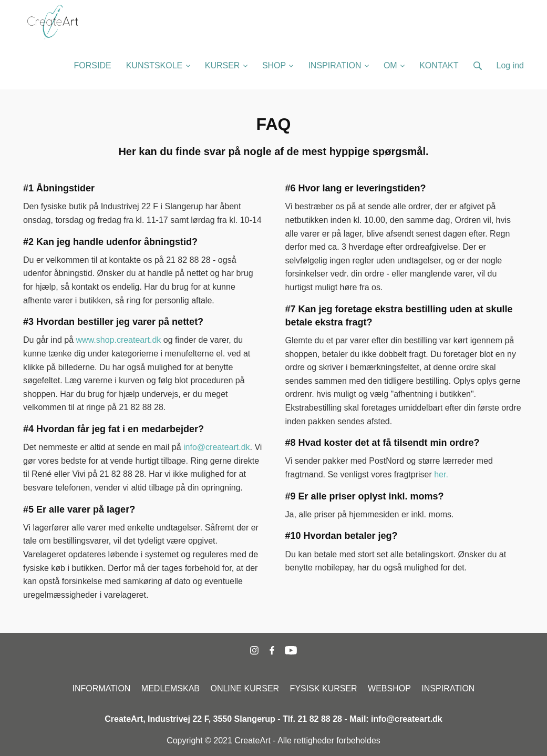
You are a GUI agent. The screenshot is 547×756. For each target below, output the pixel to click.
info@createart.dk (217, 447)
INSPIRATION (448, 688)
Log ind (510, 65)
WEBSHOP (389, 688)
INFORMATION (102, 688)
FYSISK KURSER (324, 688)
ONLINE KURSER (245, 688)
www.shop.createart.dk (119, 340)
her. (441, 474)
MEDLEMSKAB (171, 688)
